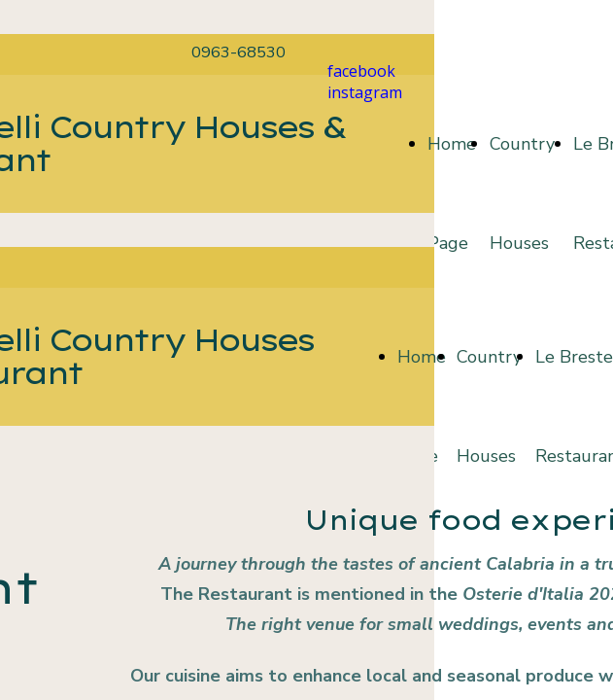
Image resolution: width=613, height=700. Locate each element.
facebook (361, 71)
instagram (365, 92)
